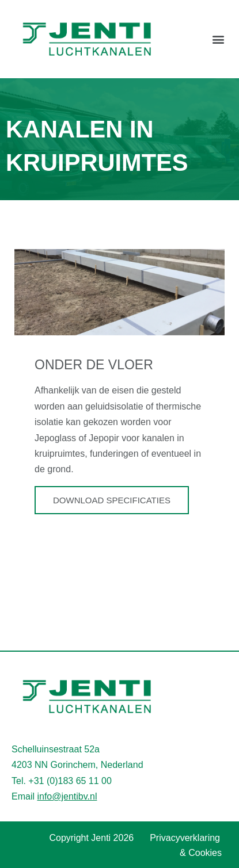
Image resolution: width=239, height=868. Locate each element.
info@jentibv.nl (67, 796)
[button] (218, 39)
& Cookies (201, 853)
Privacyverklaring (185, 838)
